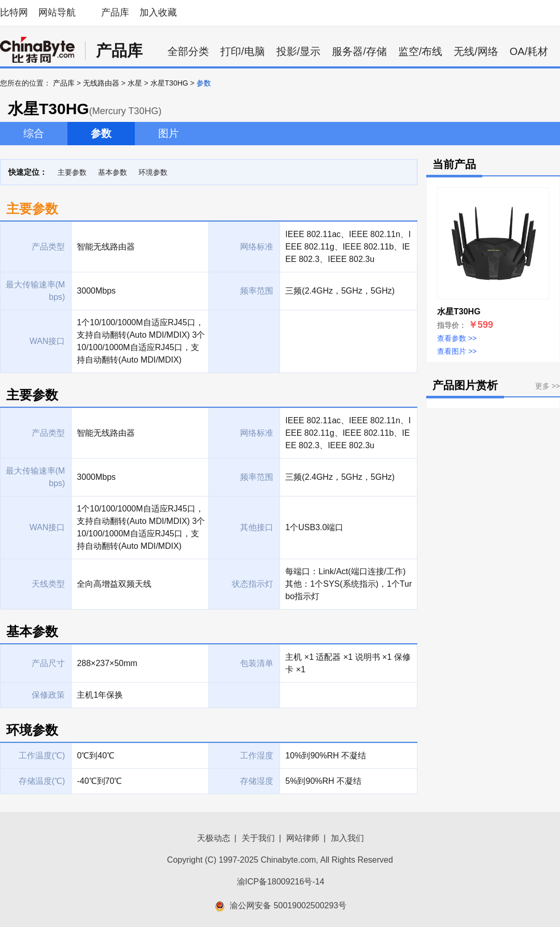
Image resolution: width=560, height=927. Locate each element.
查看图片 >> (457, 351)
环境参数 (153, 172)
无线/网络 (476, 51)
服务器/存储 (359, 51)
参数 (101, 133)
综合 (34, 133)
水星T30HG (169, 83)
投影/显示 (299, 51)
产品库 (115, 12)
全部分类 (188, 51)
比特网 (14, 12)
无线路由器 (101, 83)
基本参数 (113, 172)
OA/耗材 (529, 51)
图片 (169, 133)
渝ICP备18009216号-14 (281, 882)
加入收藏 (158, 12)
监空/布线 (421, 51)
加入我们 (347, 838)
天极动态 (214, 838)
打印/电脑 (243, 51)
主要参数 (72, 172)
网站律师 (303, 838)
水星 (135, 83)
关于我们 (258, 838)
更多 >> (548, 386)
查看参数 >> (457, 338)
